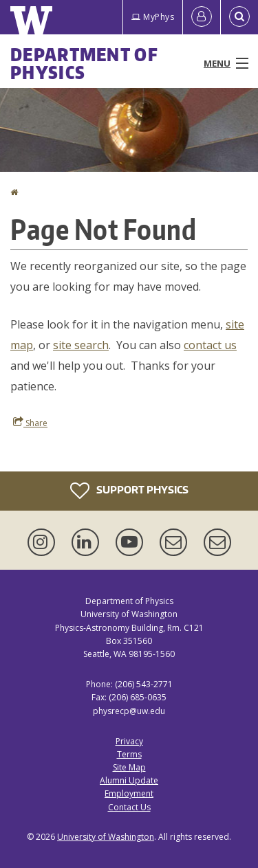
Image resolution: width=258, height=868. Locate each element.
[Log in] (202, 17)
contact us (210, 345)
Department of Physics (84, 63)
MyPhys (153, 17)
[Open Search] (239, 17)
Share (30, 423)
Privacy (129, 741)
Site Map (129, 767)
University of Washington (106, 837)
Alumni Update (129, 780)
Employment (129, 793)
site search (81, 345)
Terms (129, 754)
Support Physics (129, 491)
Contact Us (129, 807)
